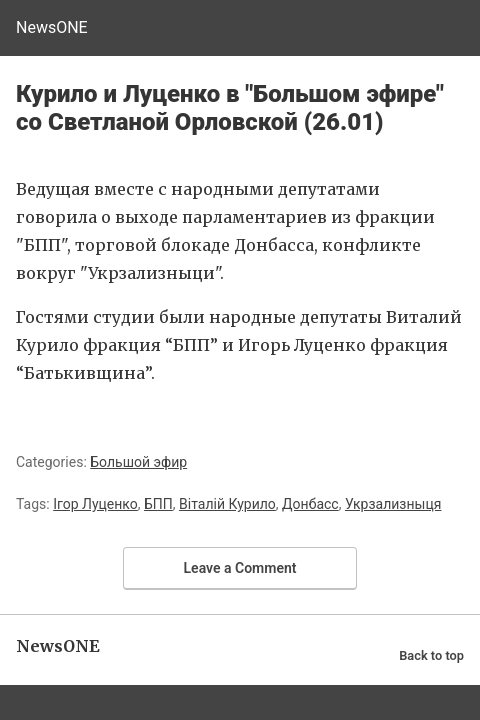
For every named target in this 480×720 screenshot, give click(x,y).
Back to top (431, 655)
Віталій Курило (227, 504)
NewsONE (52, 27)
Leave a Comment (240, 568)
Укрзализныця (393, 504)
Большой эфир (138, 462)
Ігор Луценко (95, 504)
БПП (158, 504)
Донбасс (310, 504)
